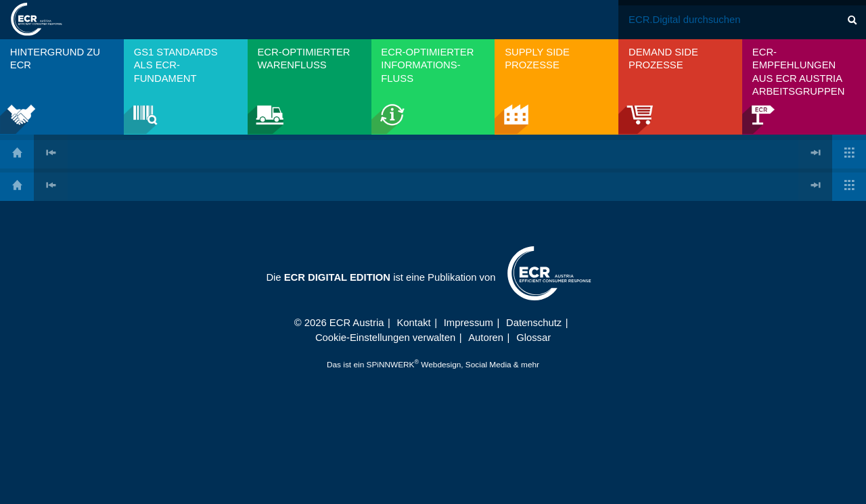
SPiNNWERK (391, 365)
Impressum (469, 323)
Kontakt (414, 323)
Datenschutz (534, 323)
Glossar (533, 338)
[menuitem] (62, 87)
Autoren (486, 338)
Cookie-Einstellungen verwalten (385, 338)
